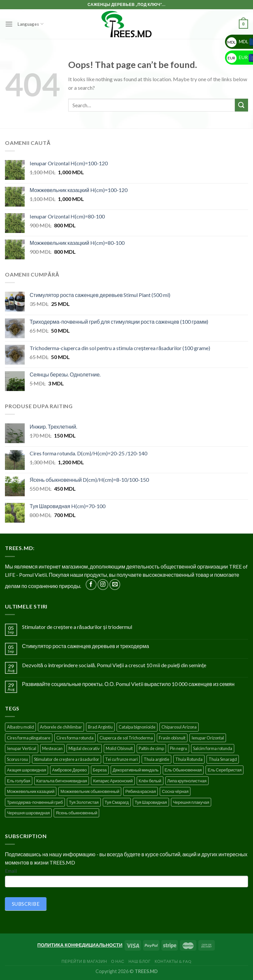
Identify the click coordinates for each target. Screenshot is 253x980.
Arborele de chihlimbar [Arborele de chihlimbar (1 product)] (61, 727)
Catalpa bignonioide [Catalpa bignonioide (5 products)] (137, 727)
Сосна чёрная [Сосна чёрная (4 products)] (175, 791)
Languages (30, 24)
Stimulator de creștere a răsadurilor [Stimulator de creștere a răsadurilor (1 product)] (67, 759)
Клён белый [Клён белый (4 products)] (150, 781)
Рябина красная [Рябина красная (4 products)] (141, 791)
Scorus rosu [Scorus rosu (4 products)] (17, 759)
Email (11, 871)
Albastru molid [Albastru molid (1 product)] (20, 727)
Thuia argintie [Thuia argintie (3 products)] (156, 759)
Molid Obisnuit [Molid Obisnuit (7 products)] (119, 748)
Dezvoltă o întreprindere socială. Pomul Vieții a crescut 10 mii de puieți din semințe (114, 665)
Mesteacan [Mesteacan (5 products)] (52, 748)
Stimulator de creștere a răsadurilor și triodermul (77, 627)
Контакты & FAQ (173, 961)
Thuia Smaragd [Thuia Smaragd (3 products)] (223, 759)
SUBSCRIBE (26, 904)
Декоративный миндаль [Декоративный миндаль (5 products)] (136, 770)
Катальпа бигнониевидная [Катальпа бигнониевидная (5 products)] (62, 781)
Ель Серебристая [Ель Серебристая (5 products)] (225, 770)
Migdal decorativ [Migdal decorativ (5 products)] (84, 748)
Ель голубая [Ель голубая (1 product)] (19, 781)
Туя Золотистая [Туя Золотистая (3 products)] (84, 802)
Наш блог (140, 961)
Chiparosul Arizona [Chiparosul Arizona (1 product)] (179, 727)
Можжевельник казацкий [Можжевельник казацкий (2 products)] (31, 791)
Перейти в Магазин (84, 961)
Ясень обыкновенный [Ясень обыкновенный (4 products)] (76, 813)
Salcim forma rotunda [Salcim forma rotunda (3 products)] (213, 748)
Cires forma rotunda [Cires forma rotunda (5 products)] (75, 738)
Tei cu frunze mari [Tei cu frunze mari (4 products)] (121, 759)
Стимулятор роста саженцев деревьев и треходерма (86, 646)
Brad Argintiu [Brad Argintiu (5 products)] (100, 727)
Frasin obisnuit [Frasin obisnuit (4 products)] (172, 738)
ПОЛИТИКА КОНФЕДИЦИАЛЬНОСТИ (80, 945)
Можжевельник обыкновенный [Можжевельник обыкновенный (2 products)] (90, 791)
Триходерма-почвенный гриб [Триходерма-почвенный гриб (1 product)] (35, 802)
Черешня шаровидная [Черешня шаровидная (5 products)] (28, 813)
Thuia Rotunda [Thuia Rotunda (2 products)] (189, 759)
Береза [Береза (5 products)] (100, 770)
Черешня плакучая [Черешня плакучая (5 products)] (191, 802)
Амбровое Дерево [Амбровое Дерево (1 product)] (69, 770)
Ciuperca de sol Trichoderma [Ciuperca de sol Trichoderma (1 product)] (126, 738)
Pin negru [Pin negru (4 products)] (179, 748)
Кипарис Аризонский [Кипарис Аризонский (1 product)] (113, 781)
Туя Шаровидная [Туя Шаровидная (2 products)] (151, 802)
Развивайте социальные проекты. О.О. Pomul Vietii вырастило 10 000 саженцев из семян (128, 684)
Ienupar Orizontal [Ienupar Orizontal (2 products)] (208, 738)
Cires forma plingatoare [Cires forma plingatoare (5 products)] (29, 738)
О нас (118, 961)
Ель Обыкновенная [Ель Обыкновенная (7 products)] (183, 770)
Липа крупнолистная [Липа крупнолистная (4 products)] (187, 781)
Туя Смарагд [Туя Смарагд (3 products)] (117, 802)
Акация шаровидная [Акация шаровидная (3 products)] (27, 770)
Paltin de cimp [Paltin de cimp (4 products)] (151, 748)
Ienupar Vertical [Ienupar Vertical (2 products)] (22, 748)
